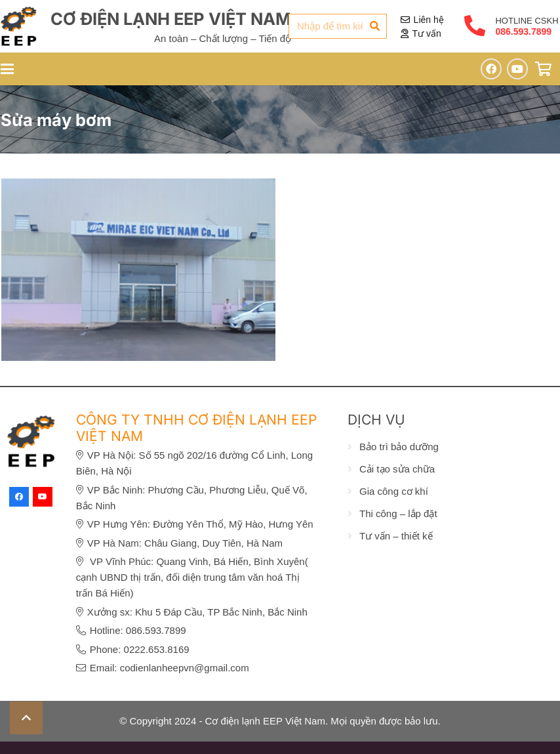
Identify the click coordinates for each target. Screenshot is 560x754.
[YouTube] (517, 69)
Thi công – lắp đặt (398, 513)
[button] (26, 718)
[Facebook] (491, 69)
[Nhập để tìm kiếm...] (338, 26)
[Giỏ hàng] (544, 69)
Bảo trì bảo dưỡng (399, 447)
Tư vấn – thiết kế (396, 536)
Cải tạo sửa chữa (397, 469)
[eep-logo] (19, 26)
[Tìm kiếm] (374, 26)
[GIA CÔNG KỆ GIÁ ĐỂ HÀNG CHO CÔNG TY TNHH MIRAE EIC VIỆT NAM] (138, 186)
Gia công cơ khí (394, 491)
